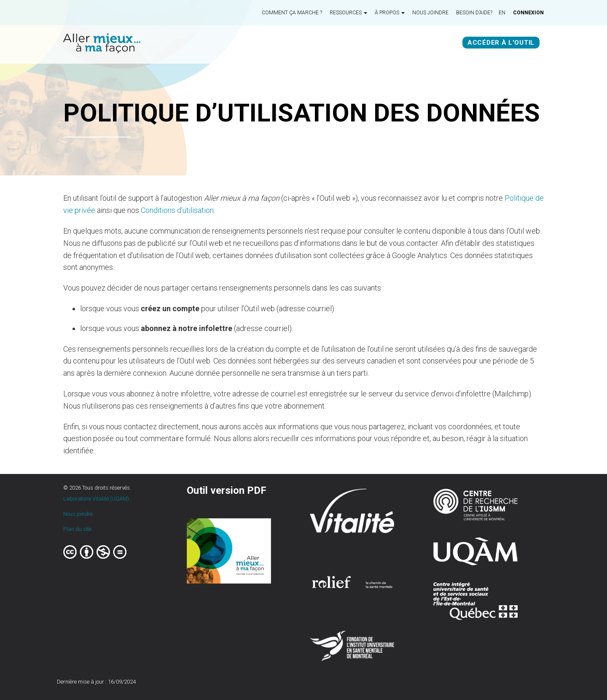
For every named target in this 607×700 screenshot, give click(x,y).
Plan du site (77, 529)
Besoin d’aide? (474, 13)
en (502, 13)
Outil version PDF (227, 490)
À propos (390, 13)
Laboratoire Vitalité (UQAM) (96, 499)
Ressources (348, 13)
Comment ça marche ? (292, 13)
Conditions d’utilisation (177, 210)
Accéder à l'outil (501, 43)
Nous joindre (430, 13)
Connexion (528, 13)
